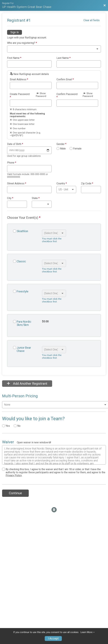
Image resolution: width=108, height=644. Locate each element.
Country (62, 184)
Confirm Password (67, 96)
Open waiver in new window (34, 442)
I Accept (53, 639)
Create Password (20, 96)
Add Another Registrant (27, 384)
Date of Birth (15, 144)
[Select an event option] (54, 233)
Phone (12, 163)
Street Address (17, 184)
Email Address (19, 79)
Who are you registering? (22, 43)
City (10, 198)
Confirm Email (65, 79)
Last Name (64, 58)
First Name (14, 58)
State (36, 198)
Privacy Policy (14, 475)
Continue (15, 493)
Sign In (15, 32)
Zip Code (87, 184)
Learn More (87, 632)
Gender (61, 144)
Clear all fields (92, 20)
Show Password (41, 95)
